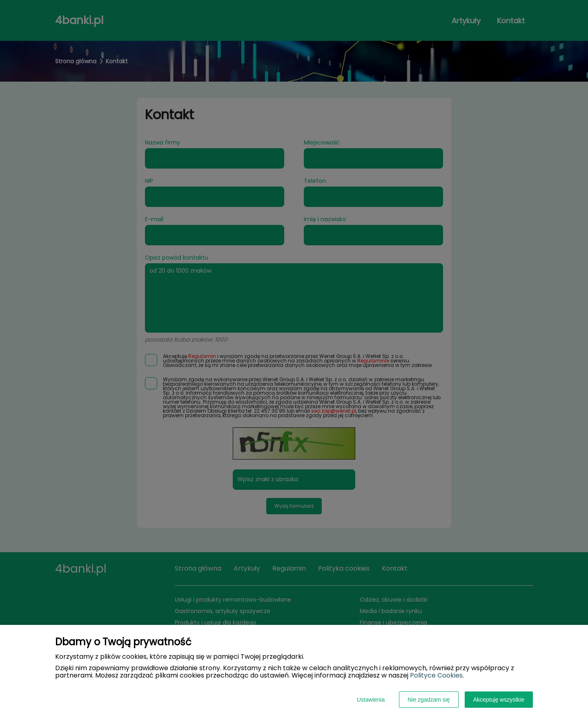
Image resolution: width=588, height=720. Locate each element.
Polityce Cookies (436, 675)
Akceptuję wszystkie (499, 700)
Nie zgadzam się (429, 700)
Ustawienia (371, 700)
